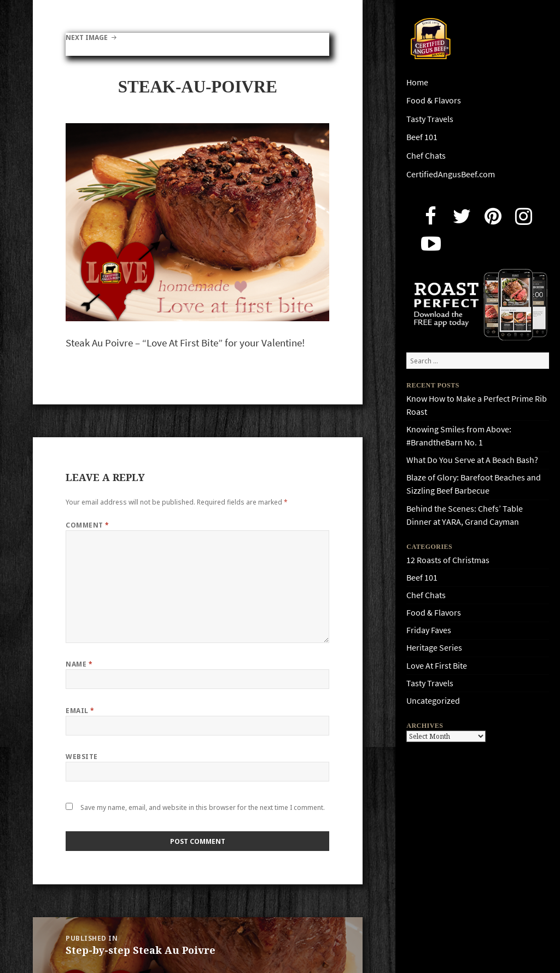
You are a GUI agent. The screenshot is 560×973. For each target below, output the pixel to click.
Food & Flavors (434, 100)
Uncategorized (433, 701)
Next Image (87, 37)
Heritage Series (434, 648)
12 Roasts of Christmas (448, 560)
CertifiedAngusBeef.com (451, 174)
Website (81, 757)
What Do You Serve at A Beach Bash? (472, 460)
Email (80, 711)
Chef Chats (426, 156)
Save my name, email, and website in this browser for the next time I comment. (203, 807)
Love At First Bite (437, 666)
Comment (87, 525)
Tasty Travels (430, 119)
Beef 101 (422, 137)
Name (79, 664)
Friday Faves (429, 630)
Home (417, 82)
